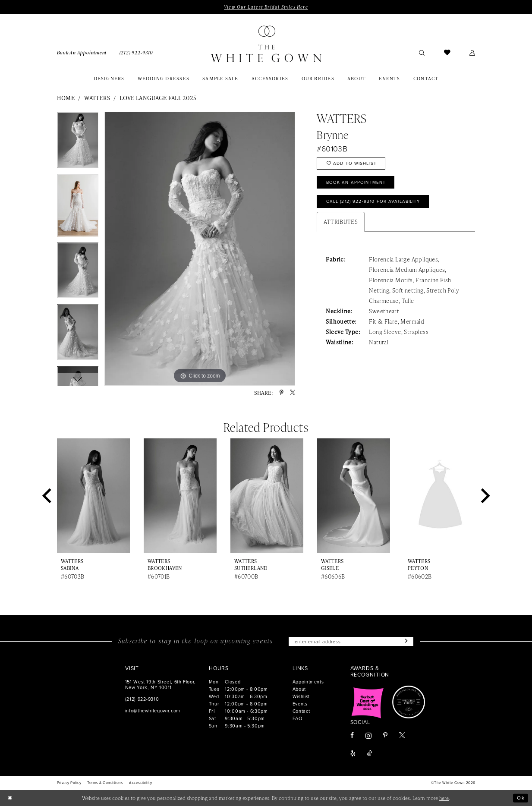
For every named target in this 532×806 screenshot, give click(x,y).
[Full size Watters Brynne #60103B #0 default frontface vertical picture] (200, 249)
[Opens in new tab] (368, 702)
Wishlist (301, 696)
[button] (472, 52)
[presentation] (94, 496)
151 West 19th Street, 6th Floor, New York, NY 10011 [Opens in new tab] (161, 684)
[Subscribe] (405, 642)
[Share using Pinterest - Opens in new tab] (282, 393)
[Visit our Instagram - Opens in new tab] (368, 736)
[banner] (266, 44)
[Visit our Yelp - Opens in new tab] (353, 754)
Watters (97, 98)
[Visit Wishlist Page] (447, 52)
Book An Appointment (356, 183)
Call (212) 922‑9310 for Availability (374, 202)
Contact (301, 711)
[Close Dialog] (10, 798)
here (444, 798)
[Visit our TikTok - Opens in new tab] (370, 754)
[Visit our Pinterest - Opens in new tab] (385, 736)
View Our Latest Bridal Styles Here (266, 7)
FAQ (297, 718)
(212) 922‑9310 (142, 699)
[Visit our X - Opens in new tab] (402, 736)
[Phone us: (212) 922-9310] (136, 52)
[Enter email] (351, 642)
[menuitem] (82, 52)
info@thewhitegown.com (153, 710)
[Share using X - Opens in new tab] (293, 393)
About (299, 689)
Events (300, 704)
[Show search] (422, 52)
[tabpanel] (78, 143)
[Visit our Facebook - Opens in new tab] (352, 736)
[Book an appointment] (82, 52)
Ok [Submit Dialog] (521, 798)
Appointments (308, 682)
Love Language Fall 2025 (158, 98)
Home (66, 98)
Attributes (341, 222)
